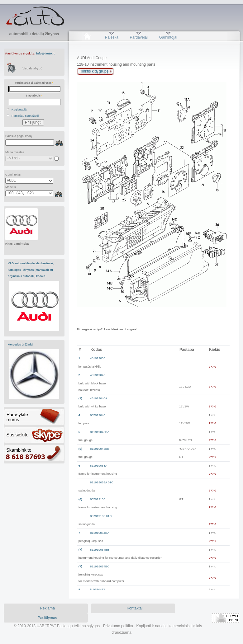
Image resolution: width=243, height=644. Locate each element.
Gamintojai (168, 37)
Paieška (112, 37)
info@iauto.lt (45, 53)
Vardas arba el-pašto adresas (34, 83)
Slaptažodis (34, 96)
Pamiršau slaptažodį (25, 116)
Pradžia (87, 37)
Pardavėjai (139, 37)
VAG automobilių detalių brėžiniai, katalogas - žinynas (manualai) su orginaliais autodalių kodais (31, 270)
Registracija (19, 109)
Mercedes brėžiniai (21, 345)
